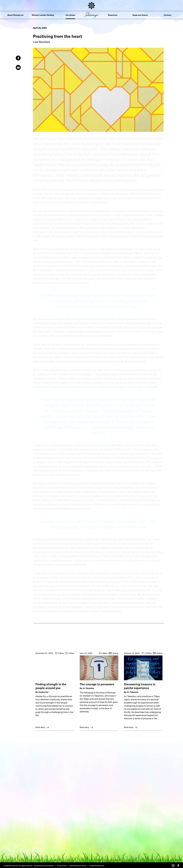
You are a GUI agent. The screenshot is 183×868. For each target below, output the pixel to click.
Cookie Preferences (96, 865)
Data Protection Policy (77, 865)
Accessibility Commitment (44, 865)
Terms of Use (61, 865)
